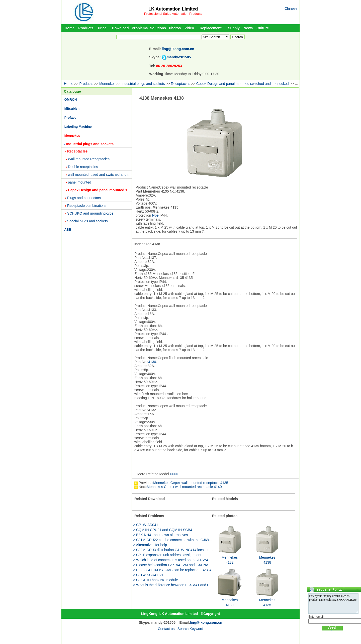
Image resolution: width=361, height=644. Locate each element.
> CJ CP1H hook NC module (156, 580)
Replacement (210, 28)
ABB (68, 229)
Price (102, 28)
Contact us (166, 629)
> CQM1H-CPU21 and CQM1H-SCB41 (164, 530)
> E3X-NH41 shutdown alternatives (160, 535)
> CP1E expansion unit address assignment (167, 555)
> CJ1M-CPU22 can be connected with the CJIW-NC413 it (178, 540)
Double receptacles (83, 167)
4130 (152, 362)
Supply (234, 28)
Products (86, 28)
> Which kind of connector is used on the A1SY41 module (178, 560)
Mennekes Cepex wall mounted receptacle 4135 (191, 483)
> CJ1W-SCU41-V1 (148, 575)
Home (70, 28)
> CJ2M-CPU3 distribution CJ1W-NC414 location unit (175, 550)
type (155, 215)
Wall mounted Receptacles (89, 159)
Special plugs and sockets (87, 221)
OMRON (71, 100)
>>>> (174, 474)
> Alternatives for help (150, 545)
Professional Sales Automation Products (173, 14)
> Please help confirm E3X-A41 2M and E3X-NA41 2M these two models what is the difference (207, 565)
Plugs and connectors (84, 198)
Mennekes (107, 84)
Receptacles (181, 84)
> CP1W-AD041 (146, 525)
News (248, 28)
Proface (70, 118)
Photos (175, 28)
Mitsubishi (72, 109)
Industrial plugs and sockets (143, 84)
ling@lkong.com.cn (178, 49)
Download (120, 28)
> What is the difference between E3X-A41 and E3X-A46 (177, 585)
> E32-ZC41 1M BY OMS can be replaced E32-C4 (172, 570)
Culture (263, 28)
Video (189, 28)
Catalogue (72, 91)
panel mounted (80, 182)
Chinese (291, 9)
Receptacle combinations (87, 206)
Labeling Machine (78, 127)
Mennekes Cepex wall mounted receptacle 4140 (184, 487)
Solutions (158, 28)
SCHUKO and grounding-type (90, 213)
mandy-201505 (179, 57)
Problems (140, 28)
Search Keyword (190, 629)
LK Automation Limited (173, 9)
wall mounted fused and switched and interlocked (106, 175)
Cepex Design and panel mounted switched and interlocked (243, 84)
